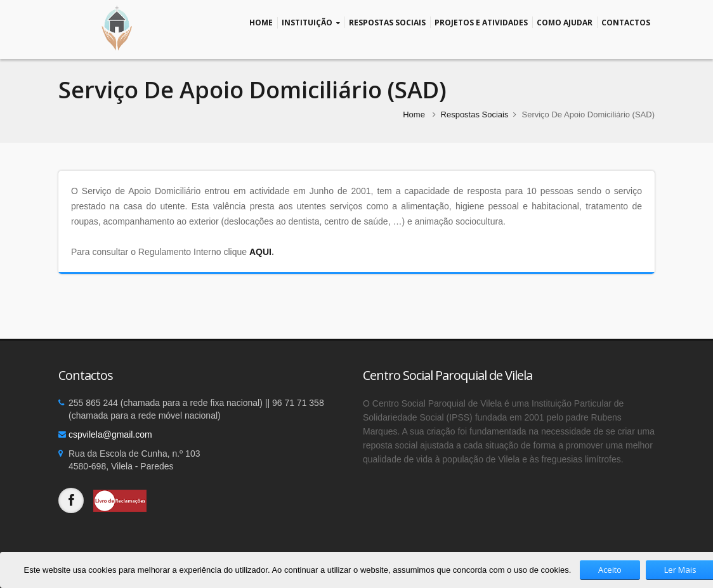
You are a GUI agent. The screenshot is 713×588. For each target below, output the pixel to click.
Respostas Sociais (387, 22)
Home (261, 22)
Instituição (311, 23)
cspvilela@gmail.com (110, 434)
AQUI (260, 252)
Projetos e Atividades (481, 22)
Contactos (626, 22)
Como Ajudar (565, 22)
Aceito (610, 570)
